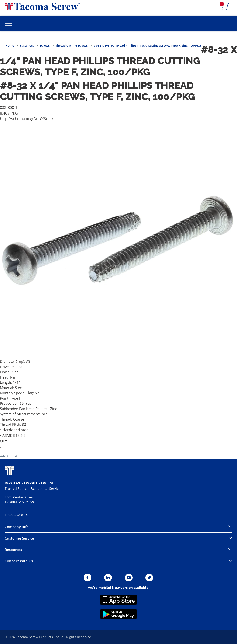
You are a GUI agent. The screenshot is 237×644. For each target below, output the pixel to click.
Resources (13, 550)
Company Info (17, 527)
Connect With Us (19, 561)
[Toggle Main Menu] (8, 23)
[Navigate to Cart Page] (225, 7)
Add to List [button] (9, 456)
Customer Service (19, 538)
